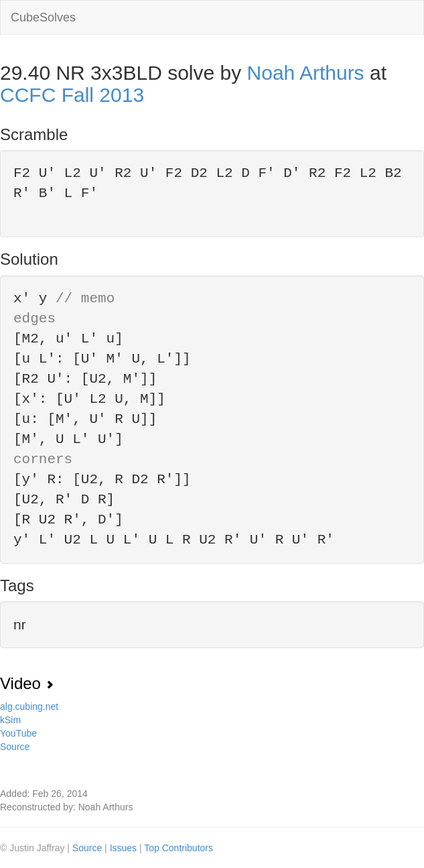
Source (15, 747)
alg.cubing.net (29, 706)
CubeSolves (43, 17)
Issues (125, 848)
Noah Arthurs (306, 73)
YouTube (18, 733)
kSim (10, 720)
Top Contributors (179, 848)
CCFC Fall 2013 (72, 95)
